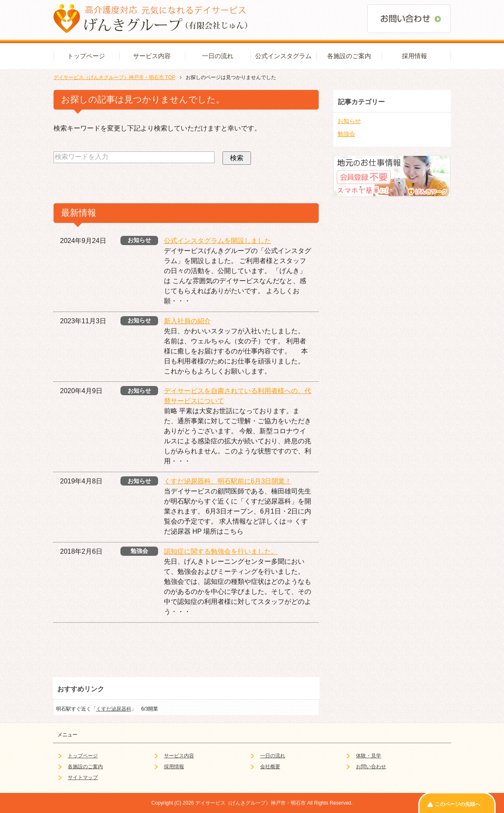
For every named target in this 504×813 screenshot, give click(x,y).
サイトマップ (83, 777)
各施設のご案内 (349, 56)
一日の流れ (218, 56)
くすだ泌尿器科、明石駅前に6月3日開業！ (228, 481)
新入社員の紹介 (187, 321)
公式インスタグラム (283, 56)
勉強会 (346, 134)
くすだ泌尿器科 (114, 709)
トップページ (86, 56)
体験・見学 (368, 756)
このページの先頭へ (458, 804)
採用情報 (414, 56)
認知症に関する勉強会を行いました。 (221, 551)
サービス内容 (152, 56)
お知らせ (349, 121)
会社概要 (270, 767)
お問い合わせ (371, 767)
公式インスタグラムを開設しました (217, 241)
